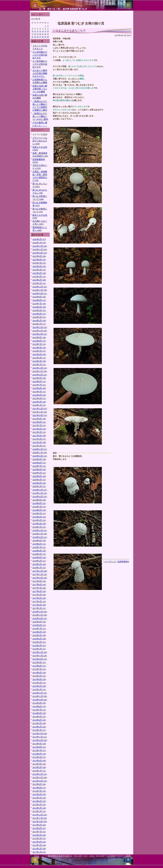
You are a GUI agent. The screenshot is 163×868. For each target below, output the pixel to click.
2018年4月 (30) (39, 557)
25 (35, 37)
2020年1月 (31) (39, 486)
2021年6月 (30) (39, 429)
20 (40, 34)
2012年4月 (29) (39, 801)
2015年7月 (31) (39, 669)
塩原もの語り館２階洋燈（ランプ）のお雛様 (40, 89)
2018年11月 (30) (40, 534)
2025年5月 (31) (39, 270)
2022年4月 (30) (39, 395)
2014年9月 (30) (39, 703)
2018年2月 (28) (39, 564)
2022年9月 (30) (39, 378)
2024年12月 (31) (40, 287)
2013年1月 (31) (39, 771)
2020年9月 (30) (39, 459)
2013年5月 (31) (39, 757)
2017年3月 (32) (39, 601)
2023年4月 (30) (39, 354)
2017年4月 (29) (39, 598)
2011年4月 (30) (39, 842)
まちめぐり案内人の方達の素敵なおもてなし (40, 73)
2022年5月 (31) (39, 392)
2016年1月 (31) (39, 649)
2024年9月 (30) (39, 297)
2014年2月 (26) (39, 727)
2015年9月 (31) (39, 662)
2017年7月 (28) (39, 588)
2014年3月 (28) (39, 723)
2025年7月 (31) (39, 263)
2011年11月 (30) (40, 818)
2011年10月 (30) (40, 821)
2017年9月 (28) (39, 581)
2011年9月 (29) (39, 825)
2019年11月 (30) (40, 493)
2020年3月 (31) (39, 480)
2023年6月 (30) (39, 348)
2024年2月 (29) (39, 321)
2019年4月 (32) (39, 517)
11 (35, 31)
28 (43, 37)
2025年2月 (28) (39, 280)
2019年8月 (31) (39, 503)
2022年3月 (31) (39, 398)
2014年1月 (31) (39, 730)
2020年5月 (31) (39, 473)
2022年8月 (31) (39, 381)
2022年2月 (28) (39, 402)
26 (38, 37)
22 (45, 34)
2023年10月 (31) (40, 334)
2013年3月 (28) (39, 764)
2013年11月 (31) (40, 737)
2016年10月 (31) (40, 618)
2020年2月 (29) (39, 483)
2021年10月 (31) (40, 415)
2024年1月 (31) (39, 324)
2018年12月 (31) (40, 530)
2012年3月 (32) (39, 805)
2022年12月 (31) (40, 368)
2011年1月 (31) (39, 852)
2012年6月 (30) (39, 794)
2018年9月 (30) (39, 541)
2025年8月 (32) (39, 260)
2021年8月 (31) (39, 422)
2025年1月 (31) (39, 283)
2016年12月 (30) (40, 612)
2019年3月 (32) (39, 520)
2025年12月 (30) (40, 246)
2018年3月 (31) (39, 561)
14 (43, 31)
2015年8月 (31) (39, 666)
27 (40, 37)
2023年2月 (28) (39, 361)
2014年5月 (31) (39, 717)
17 (33, 34)
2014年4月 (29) (39, 720)
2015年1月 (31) (39, 689)
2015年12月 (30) (40, 652)
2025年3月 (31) (39, 277)
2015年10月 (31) (40, 659)
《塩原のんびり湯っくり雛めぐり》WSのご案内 (40, 116)
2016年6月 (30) (39, 632)
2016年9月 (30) (39, 622)
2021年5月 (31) (39, 432)
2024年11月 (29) (40, 290)
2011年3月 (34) (39, 845)
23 (48, 34)
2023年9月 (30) (39, 337)
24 (33, 37)
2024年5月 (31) (39, 310)
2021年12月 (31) (40, 409)
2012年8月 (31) (39, 788)
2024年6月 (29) (39, 307)
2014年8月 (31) (39, 706)
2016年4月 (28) (39, 639)
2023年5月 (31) (39, 351)
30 (48, 37)
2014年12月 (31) (40, 693)
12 (38, 31)
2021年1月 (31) (39, 446)
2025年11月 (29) (40, 249)
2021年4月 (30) (39, 436)
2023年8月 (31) (39, 341)
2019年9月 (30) (39, 500)
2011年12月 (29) (40, 815)
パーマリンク (110, 562)
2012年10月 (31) (40, 781)
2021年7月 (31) (39, 425)
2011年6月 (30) (39, 835)
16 (48, 31)
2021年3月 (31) (39, 439)
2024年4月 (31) (39, 314)
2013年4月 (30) (39, 761)
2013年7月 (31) (39, 750)
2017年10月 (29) (40, 578)
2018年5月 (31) (39, 554)
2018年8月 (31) (39, 544)
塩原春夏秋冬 (123, 562)
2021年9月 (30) (39, 419)
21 (43, 34)
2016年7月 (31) (39, 629)
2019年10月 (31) (40, 497)
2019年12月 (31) (40, 490)
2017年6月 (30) (39, 591)
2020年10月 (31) (40, 456)
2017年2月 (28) (39, 605)
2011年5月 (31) (39, 838)
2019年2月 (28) (39, 524)
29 (45, 37)
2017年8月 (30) (39, 585)
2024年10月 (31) (40, 293)
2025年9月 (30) (39, 256)
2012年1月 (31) (39, 811)
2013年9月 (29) (39, 744)
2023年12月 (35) (40, 327)
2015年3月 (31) (39, 683)
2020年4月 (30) (39, 476)
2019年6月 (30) (39, 510)
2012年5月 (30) (39, 798)
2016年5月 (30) (39, 635)
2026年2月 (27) (39, 239)
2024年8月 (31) (39, 300)
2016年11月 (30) (40, 615)
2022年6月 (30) (39, 388)
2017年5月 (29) (39, 595)
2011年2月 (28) (39, 849)
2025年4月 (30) (39, 273)
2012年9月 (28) (39, 784)
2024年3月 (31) (39, 317)
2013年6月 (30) (39, 754)
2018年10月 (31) (40, 537)
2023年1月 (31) (39, 365)
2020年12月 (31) (40, 449)
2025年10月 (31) (40, 253)
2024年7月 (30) (39, 304)
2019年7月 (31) (39, 507)
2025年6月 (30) (39, 266)
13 (40, 31)
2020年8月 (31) (39, 463)
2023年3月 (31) (39, 358)
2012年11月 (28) (40, 777)
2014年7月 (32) (39, 710)
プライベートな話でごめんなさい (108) (40, 141)
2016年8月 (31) (39, 625)
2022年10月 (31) (40, 375)
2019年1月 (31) (39, 527)
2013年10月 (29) (40, 740)
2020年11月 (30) (40, 453)
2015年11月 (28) (40, 656)
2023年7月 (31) (39, 344)
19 (38, 34)
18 (35, 34)
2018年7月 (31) (39, 547)
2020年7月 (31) (39, 466)
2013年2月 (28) (39, 767)
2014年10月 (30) (40, 700)
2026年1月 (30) (39, 243)
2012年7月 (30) (39, 791)
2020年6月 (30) (39, 469)
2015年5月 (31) (39, 676)
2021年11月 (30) (40, 412)
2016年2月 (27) (39, 645)
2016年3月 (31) (39, 642)
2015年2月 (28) (39, 686)
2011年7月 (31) (39, 832)
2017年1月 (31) (39, 608)
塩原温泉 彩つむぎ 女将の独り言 (81, 23)
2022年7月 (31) (39, 385)
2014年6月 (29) (39, 713)
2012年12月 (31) (40, 774)
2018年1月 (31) (39, 568)
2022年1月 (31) (39, 405)
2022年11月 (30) (40, 371)
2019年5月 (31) (39, 513)
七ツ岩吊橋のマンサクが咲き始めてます (40, 55)
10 (33, 31)
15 (45, 31)
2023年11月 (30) (40, 331)
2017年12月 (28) (40, 571)
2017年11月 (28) (40, 574)
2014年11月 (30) (40, 696)
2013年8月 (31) (39, 747)
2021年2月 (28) (39, 442)
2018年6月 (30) (39, 551)
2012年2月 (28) (39, 808)
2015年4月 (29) (39, 679)
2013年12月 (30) (40, 733)
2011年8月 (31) (39, 828)
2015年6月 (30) (39, 673)
